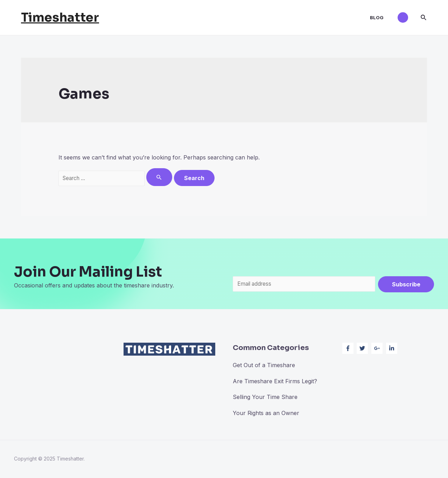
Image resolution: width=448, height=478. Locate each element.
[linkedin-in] (393, 349)
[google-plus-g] (378, 349)
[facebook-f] (349, 349)
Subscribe (406, 284)
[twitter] (363, 349)
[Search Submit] (164, 177)
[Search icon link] (424, 18)
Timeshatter (60, 17)
